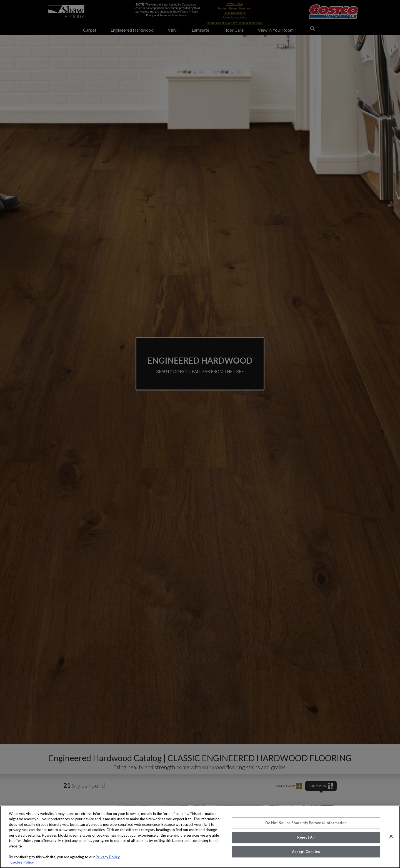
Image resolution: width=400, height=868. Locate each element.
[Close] (391, 836)
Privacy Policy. (108, 857)
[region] (200, 837)
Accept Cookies (306, 852)
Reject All (306, 837)
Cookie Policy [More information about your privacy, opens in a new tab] (22, 862)
